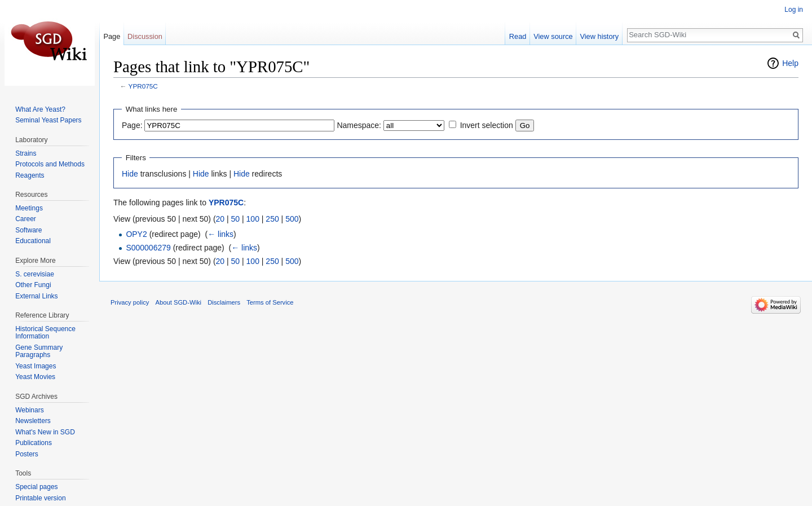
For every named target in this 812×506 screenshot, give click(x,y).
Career (26, 219)
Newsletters (33, 421)
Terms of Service (270, 302)
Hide (130, 174)
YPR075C (143, 86)
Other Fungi (33, 285)
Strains (26, 153)
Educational (33, 241)
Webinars (29, 410)
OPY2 (136, 234)
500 (292, 219)
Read (518, 36)
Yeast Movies (35, 377)
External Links (36, 296)
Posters (27, 454)
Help (790, 63)
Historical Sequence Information (45, 333)
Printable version (40, 498)
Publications (34, 443)
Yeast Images (36, 366)
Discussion (145, 36)
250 (272, 219)
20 (220, 219)
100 (253, 219)
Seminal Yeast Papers (48, 120)
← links (220, 234)
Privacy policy (130, 302)
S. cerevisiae (35, 274)
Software (28, 230)
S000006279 (148, 248)
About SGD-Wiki (178, 302)
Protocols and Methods (50, 164)
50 (236, 219)
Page (112, 36)
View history (599, 36)
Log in (794, 10)
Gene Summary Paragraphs (39, 351)
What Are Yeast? (40, 109)
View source (553, 36)
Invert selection (487, 125)
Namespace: (359, 125)
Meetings (29, 208)
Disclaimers (224, 302)
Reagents (30, 175)
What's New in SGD (45, 432)
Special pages (36, 487)
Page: (132, 125)
